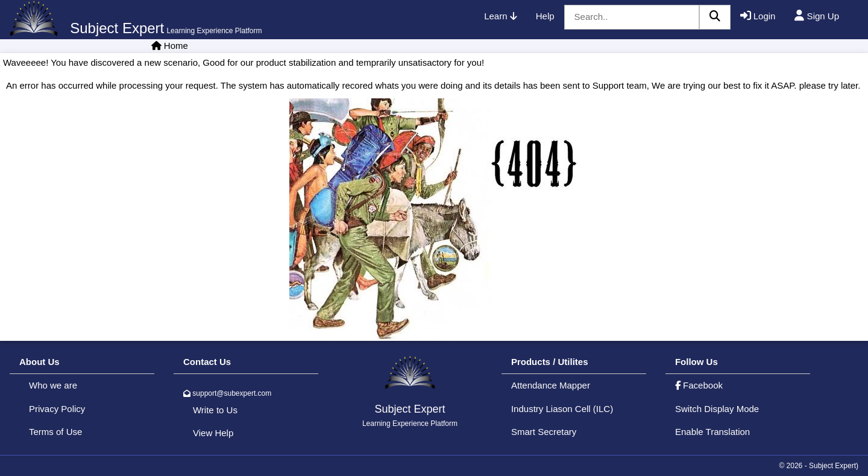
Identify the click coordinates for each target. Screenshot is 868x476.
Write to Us (215, 410)
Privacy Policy (57, 409)
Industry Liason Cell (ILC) (562, 409)
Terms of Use (55, 432)
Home (176, 46)
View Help (213, 433)
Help (545, 16)
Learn (500, 16)
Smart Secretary (544, 432)
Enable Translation (712, 432)
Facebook (699, 385)
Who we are (53, 385)
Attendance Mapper (551, 385)
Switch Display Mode (717, 409)
